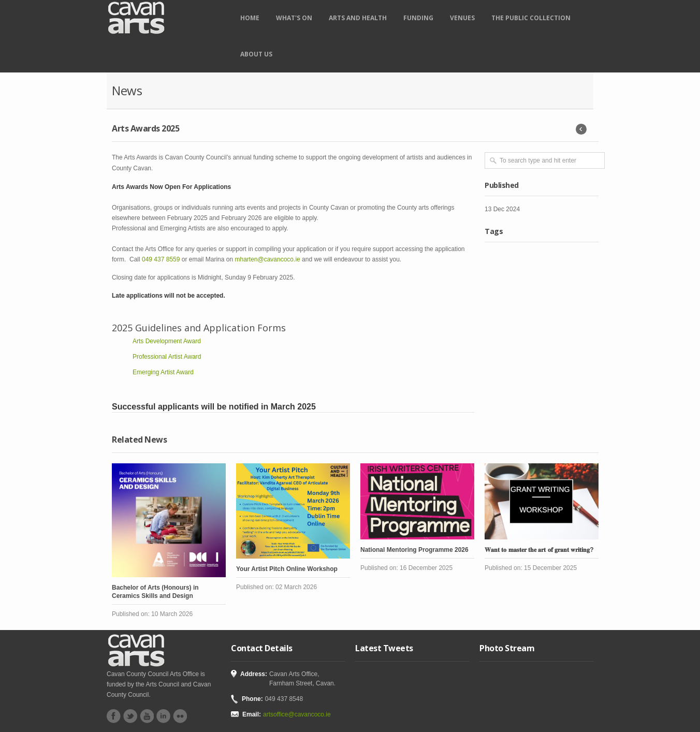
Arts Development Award (167, 341)
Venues (462, 18)
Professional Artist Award (167, 357)
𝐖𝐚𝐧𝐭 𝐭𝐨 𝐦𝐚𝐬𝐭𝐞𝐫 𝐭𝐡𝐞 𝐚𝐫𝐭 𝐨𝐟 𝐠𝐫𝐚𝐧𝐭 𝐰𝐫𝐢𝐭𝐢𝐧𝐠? (539, 550)
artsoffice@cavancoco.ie (297, 714)
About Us (256, 54)
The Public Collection (531, 18)
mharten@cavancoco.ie (267, 259)
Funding (418, 18)
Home (250, 18)
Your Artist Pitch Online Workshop (287, 569)
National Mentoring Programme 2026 (414, 550)
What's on (294, 18)
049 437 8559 (161, 259)
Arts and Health (358, 18)
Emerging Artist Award (163, 372)
